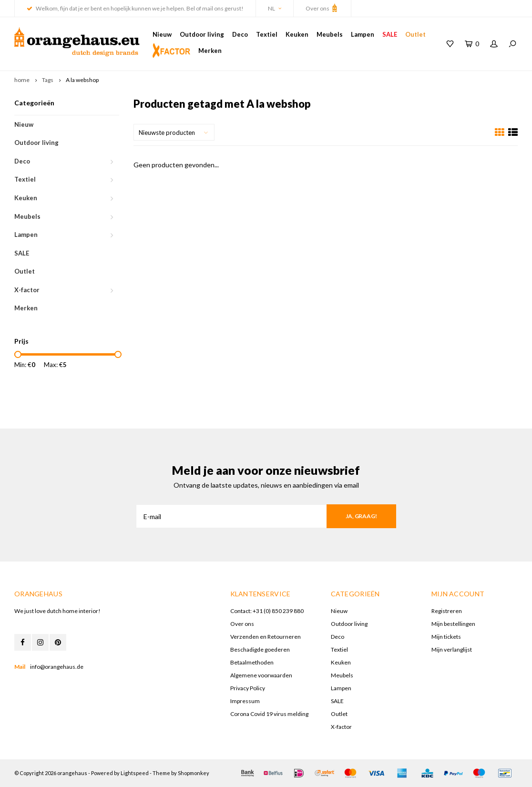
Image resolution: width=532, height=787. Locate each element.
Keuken (297, 34)
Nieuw (162, 34)
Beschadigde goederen (260, 649)
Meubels (330, 34)
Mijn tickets (446, 637)
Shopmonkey (194, 773)
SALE (390, 34)
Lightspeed (135, 773)
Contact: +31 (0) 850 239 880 (267, 611)
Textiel (267, 34)
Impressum (245, 701)
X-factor (27, 290)
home (22, 80)
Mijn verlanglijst (452, 649)
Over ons (322, 8)
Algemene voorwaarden (261, 675)
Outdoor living (202, 34)
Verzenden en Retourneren (266, 637)
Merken (210, 51)
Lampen (363, 34)
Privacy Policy (248, 688)
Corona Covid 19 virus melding (269, 714)
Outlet (415, 34)
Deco (240, 34)
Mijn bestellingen (453, 624)
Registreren (447, 611)
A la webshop (82, 80)
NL (275, 8)
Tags (48, 80)
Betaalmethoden (252, 662)
